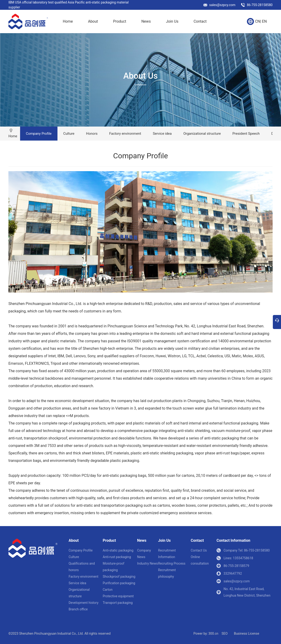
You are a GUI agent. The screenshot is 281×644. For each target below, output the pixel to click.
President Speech (246, 134)
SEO (224, 633)
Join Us (172, 21)
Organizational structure (202, 134)
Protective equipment (118, 596)
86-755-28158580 (260, 5)
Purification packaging (119, 583)
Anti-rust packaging (117, 557)
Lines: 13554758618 (238, 558)
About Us (141, 76)
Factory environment (125, 134)
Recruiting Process (172, 563)
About (93, 21)
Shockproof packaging (119, 577)
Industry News (148, 563)
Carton (108, 590)
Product (120, 21)
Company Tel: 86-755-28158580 (247, 550)
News (146, 21)
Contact (200, 21)
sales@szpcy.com (222, 5)
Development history (84, 603)
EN (265, 21)
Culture (69, 134)
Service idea (162, 134)
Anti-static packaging (118, 550)
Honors (92, 134)
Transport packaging (118, 603)
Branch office (78, 609)
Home (68, 21)
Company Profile (39, 134)
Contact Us (199, 550)
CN (258, 21)
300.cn (213, 633)
